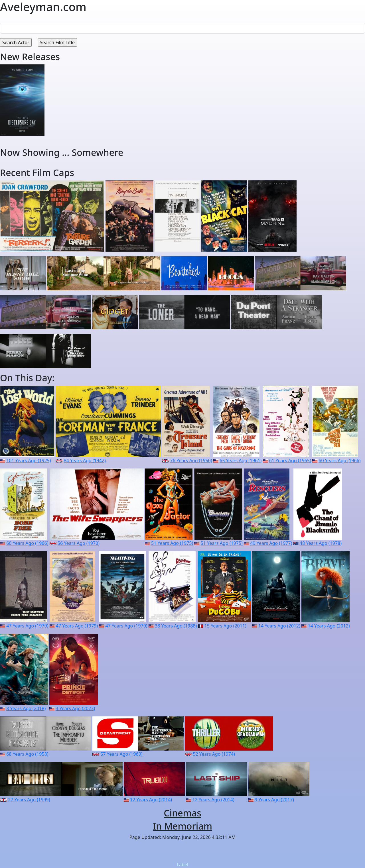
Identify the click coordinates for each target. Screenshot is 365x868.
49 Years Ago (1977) (271, 543)
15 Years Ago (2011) (225, 626)
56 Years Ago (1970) (79, 543)
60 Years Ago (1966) (339, 461)
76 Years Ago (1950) (191, 461)
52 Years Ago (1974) (214, 754)
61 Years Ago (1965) (290, 461)
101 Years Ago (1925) (29, 461)
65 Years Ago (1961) (241, 461)
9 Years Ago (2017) (274, 800)
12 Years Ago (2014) (151, 800)
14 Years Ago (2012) (279, 626)
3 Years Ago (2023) (75, 708)
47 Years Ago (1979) (27, 626)
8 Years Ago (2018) (26, 708)
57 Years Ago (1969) (121, 754)
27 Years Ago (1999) (29, 800)
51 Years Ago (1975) (172, 543)
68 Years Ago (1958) (27, 754)
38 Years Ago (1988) (176, 626)
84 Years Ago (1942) (85, 461)
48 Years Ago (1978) (321, 543)
